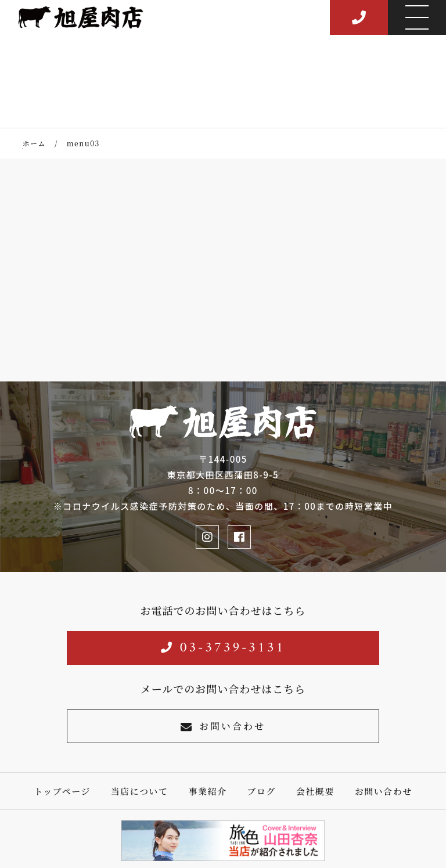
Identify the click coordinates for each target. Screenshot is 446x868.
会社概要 (315, 791)
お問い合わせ (223, 726)
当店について (140, 791)
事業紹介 (207, 791)
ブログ (261, 791)
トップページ (62, 791)
